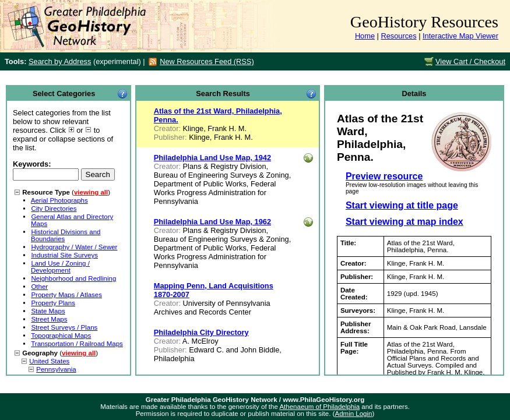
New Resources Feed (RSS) (207, 61)
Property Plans (53, 303)
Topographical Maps (61, 336)
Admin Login (353, 414)
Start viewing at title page (402, 205)
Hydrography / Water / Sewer (74, 247)
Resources (398, 36)
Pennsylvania (56, 369)
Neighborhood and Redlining (73, 278)
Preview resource (384, 176)
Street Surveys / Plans (64, 327)
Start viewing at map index (405, 222)
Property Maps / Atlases (66, 295)
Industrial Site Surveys (64, 255)
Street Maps (49, 319)
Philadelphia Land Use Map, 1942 (212, 158)
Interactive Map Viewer (460, 36)
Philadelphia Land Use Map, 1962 (212, 222)
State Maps (48, 311)
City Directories (54, 209)
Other (39, 287)
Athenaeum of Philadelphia (319, 407)
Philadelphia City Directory (201, 332)
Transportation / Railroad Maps (77, 344)
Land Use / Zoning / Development (60, 267)
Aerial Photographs (59, 200)
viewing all (91, 192)
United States (49, 361)
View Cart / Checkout (470, 61)
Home (365, 36)
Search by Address (60, 61)
